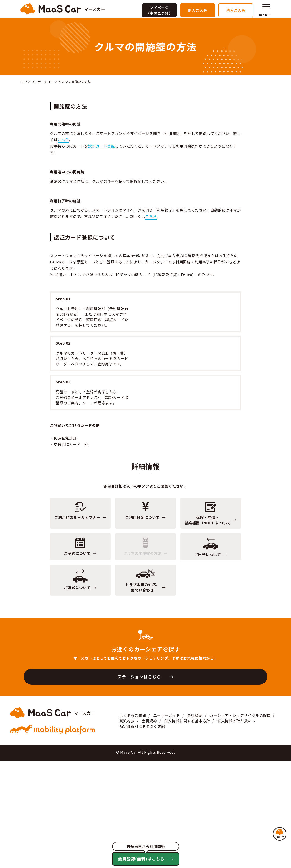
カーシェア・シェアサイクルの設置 (240, 823)
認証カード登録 (102, 146)
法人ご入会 (236, 9)
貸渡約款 (127, 828)
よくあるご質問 (133, 823)
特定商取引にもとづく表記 (142, 833)
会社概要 (195, 823)
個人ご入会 (198, 9)
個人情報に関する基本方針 (187, 828)
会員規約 (149, 828)
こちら (63, 140)
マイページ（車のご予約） (159, 9)
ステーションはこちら (139, 784)
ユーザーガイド (167, 823)
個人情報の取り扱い (235, 828)
